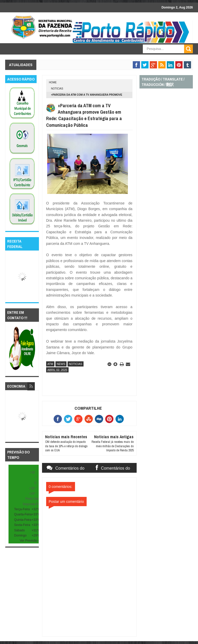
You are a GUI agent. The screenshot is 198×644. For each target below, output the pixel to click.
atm (50, 364)
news (61, 364)
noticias (57, 89)
